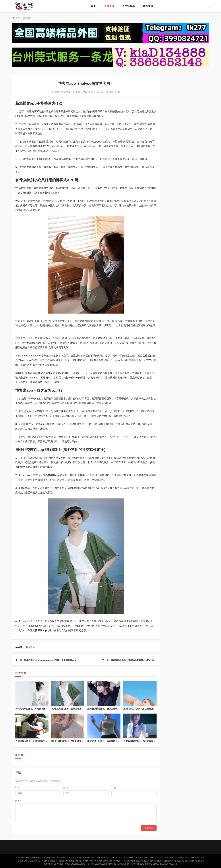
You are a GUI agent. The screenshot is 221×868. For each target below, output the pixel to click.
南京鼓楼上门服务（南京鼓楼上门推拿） (107, 741)
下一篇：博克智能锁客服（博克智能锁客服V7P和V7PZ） (129, 660)
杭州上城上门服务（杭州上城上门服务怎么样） (74, 709)
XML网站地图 (121, 864)
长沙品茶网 (41, 858)
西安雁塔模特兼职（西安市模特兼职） (142, 741)
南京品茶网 (179, 858)
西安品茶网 (128, 861)
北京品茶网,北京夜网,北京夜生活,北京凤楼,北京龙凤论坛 (25, 6)
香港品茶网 (48, 864)
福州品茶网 (71, 858)
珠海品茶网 (159, 861)
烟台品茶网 (138, 861)
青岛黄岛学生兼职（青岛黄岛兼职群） (34, 709)
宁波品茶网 (169, 858)
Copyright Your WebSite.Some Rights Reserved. (79, 864)
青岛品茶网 (200, 858)
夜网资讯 (109, 6)
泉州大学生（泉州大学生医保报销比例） (143, 709)
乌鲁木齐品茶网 (96, 861)
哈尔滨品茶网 (117, 858)
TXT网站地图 (132, 864)
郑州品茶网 (169, 861)
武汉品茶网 (118, 861)
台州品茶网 (73, 861)
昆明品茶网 (159, 858)
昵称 (18, 788)
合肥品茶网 (128, 858)
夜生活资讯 (128, 6)
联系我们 (148, 6)
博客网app (31, 647)
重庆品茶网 (179, 861)
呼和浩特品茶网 (94, 858)
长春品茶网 (31, 858)
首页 (93, 6)
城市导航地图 (109, 864)
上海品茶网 (20, 858)
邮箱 (66, 788)
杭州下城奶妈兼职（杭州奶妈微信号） (70, 741)
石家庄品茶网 (21, 861)
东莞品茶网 (61, 858)
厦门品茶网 (43, 861)
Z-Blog (155, 864)
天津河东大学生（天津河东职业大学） (34, 741)
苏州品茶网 (63, 861)
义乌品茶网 (149, 861)
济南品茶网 (149, 858)
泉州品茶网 (190, 858)
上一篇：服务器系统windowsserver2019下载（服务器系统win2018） (49, 660)
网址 (114, 788)
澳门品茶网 (200, 861)
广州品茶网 (82, 858)
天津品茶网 (83, 861)
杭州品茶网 (138, 858)
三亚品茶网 (32, 861)
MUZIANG (173, 864)
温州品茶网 (108, 861)
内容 (18, 801)
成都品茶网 (51, 858)
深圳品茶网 (53, 861)
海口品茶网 (106, 858)
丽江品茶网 (190, 861)
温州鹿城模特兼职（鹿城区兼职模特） (106, 709)
